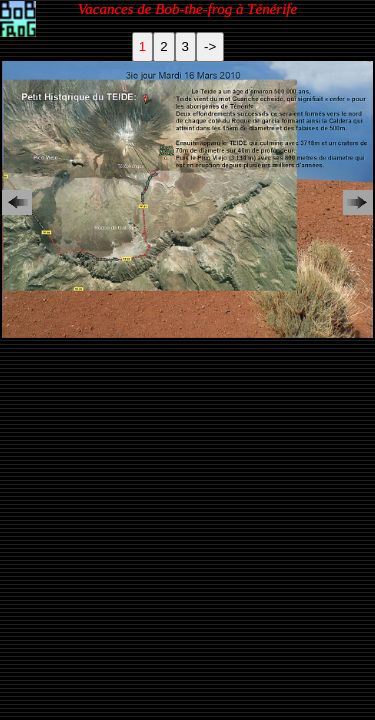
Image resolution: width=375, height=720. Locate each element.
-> (210, 46)
